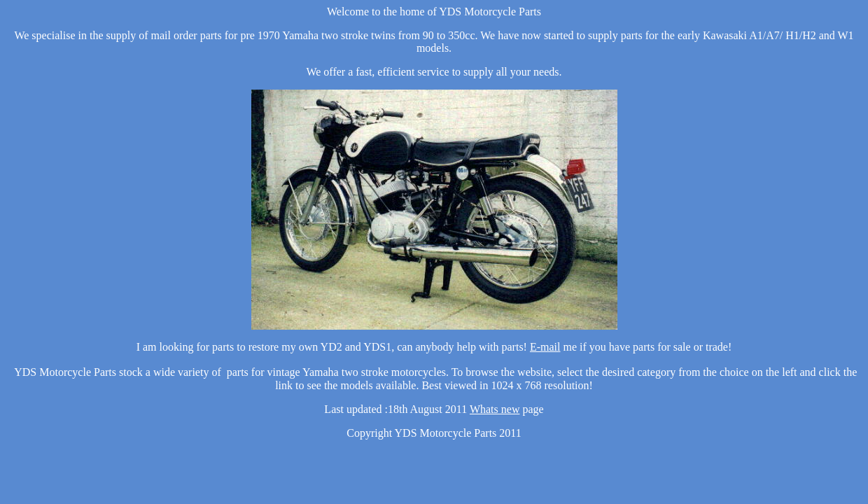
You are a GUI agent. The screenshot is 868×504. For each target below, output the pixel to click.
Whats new (495, 409)
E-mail (545, 347)
